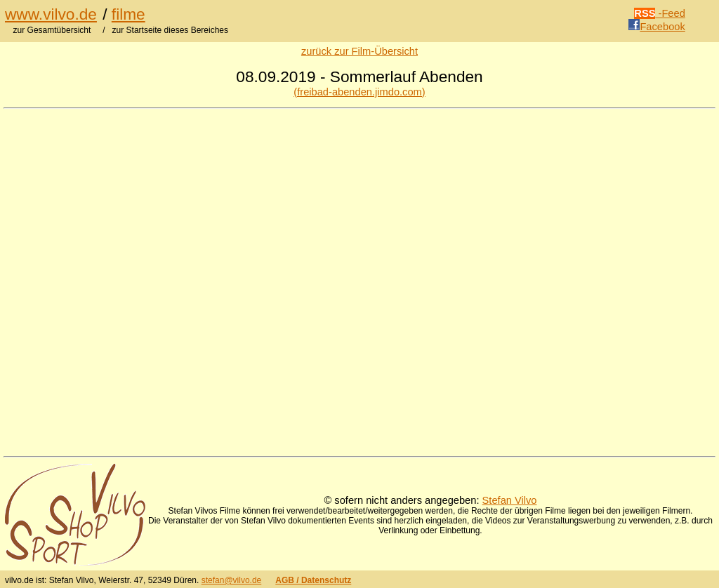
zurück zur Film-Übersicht (359, 51)
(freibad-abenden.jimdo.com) (359, 92)
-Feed (660, 13)
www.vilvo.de (51, 14)
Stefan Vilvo (510, 500)
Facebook (657, 27)
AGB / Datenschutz (313, 580)
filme (128, 14)
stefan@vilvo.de (232, 580)
